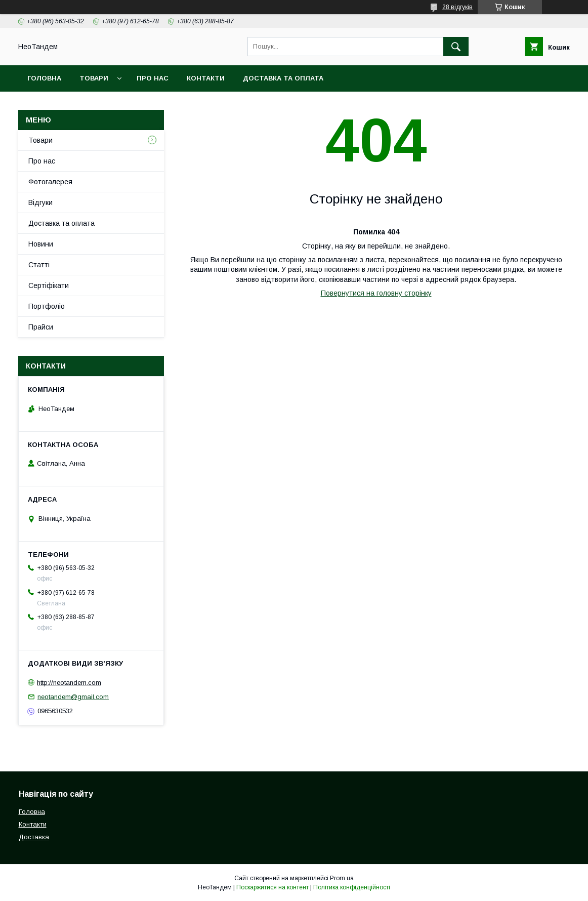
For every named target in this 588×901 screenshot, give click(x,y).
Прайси (41, 327)
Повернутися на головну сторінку (376, 293)
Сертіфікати (49, 285)
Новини (41, 244)
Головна (44, 78)
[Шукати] (456, 47)
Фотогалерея (50, 182)
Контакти (206, 78)
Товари (94, 78)
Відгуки (40, 202)
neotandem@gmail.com (73, 697)
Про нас (153, 78)
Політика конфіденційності (352, 887)
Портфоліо (47, 306)
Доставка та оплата (283, 78)
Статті (39, 265)
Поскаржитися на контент (272, 887)
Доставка (34, 837)
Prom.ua (342, 878)
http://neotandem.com (69, 682)
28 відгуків (457, 7)
